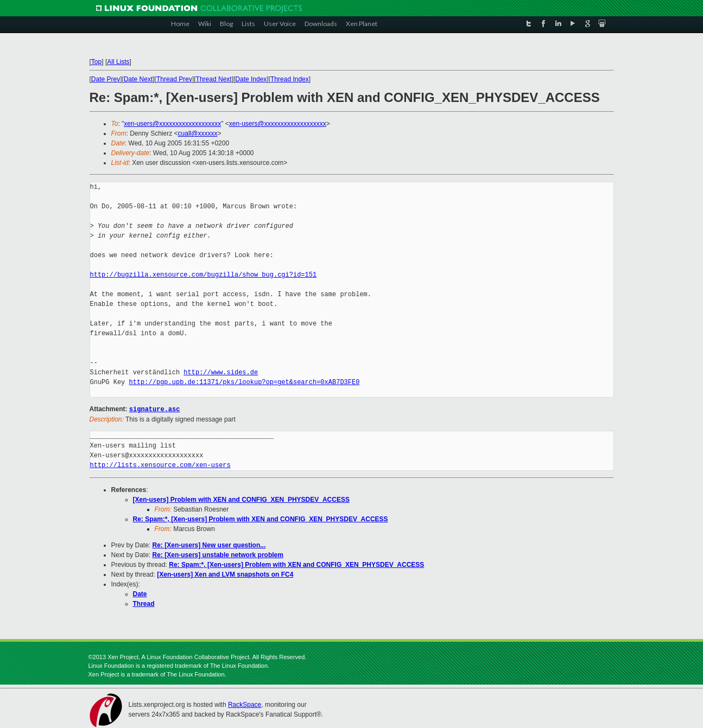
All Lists (118, 62)
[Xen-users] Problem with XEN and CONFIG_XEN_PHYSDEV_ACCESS (241, 499)
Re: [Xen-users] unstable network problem (218, 554)
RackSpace (245, 704)
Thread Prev (174, 79)
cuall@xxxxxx (198, 133)
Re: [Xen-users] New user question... (209, 545)
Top (96, 62)
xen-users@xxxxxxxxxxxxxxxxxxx (172, 124)
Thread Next (214, 79)
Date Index (251, 79)
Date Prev (106, 79)
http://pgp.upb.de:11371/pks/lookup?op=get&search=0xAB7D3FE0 (245, 382)
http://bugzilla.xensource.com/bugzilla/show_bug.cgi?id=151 (204, 275)
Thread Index (290, 79)
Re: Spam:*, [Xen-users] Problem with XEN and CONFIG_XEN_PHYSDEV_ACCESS (261, 519)
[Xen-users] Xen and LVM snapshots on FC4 (225, 574)
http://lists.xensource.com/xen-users (160, 465)
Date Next (138, 79)
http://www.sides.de (221, 372)
